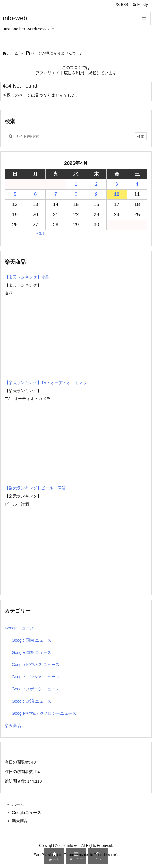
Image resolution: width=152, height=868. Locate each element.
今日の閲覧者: (18, 762)
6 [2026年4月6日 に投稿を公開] (35, 194)
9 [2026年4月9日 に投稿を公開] (96, 194)
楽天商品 (13, 726)
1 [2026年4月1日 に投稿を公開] (76, 184)
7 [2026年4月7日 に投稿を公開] (56, 194)
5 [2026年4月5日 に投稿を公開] (15, 194)
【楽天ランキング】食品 (27, 277)
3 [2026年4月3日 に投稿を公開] (117, 184)
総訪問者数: (16, 781)
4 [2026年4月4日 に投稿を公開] (137, 184)
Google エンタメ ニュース (36, 677)
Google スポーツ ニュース (36, 689)
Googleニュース (19, 628)
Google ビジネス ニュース (36, 665)
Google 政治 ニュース (31, 701)
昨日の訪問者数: (20, 772)
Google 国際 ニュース (31, 652)
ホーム (13, 53)
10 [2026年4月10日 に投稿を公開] (117, 194)
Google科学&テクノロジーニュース (44, 713)
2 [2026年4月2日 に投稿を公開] (96, 184)
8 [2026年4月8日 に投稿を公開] (76, 194)
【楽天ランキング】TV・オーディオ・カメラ (46, 382)
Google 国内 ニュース (31, 640)
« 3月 (40, 234)
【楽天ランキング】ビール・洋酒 (35, 488)
